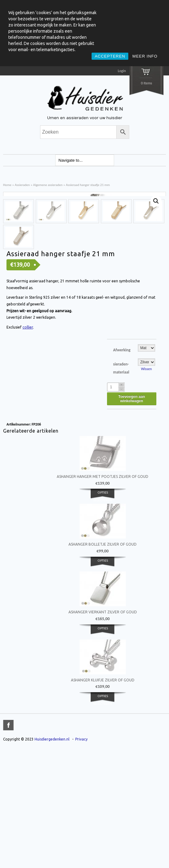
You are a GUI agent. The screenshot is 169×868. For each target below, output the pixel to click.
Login (122, 71)
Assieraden (22, 185)
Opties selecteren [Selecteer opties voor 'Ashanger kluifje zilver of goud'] (103, 818)
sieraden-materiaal (121, 487)
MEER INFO (145, 56)
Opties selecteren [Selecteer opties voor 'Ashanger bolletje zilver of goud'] (103, 683)
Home (7, 185)
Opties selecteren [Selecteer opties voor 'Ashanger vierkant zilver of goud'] (103, 750)
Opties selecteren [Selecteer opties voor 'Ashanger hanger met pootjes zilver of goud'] (103, 615)
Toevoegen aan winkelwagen (132, 517)
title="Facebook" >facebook (8, 844)
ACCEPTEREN (110, 56)
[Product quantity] (116, 506)
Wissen (146, 487)
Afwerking (122, 468)
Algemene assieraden (48, 185)
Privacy (81, 858)
